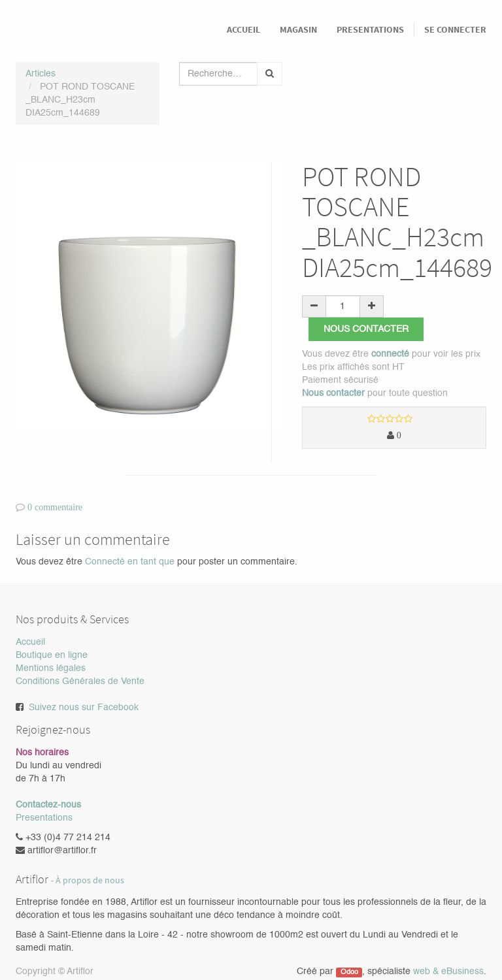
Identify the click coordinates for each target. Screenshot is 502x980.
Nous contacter (366, 329)
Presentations (44, 818)
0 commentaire (55, 507)
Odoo (349, 972)
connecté (390, 354)
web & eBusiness (448, 972)
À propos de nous (90, 880)
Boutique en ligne (52, 655)
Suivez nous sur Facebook (84, 708)
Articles (41, 74)
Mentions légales (51, 668)
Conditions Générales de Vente (80, 681)
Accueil (30, 642)
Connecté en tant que (130, 562)
